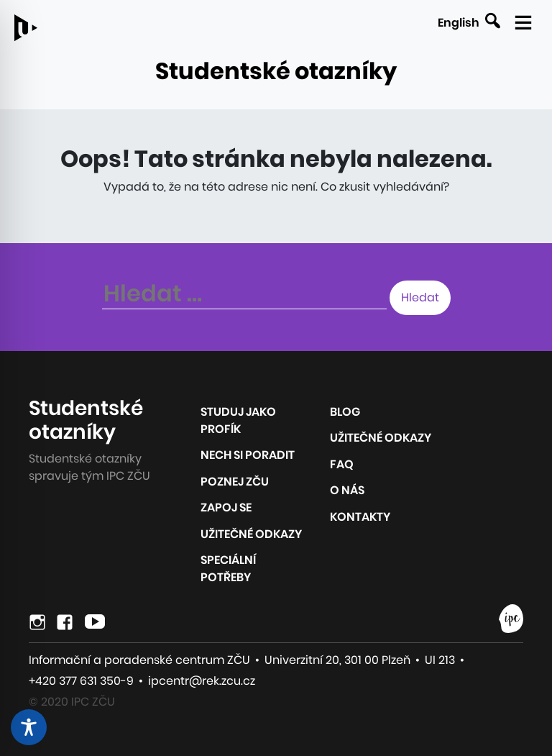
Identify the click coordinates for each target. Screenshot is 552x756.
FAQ (342, 464)
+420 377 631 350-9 (81, 681)
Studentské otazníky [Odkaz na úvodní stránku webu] (276, 71)
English (459, 23)
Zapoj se (226, 507)
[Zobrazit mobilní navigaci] (522, 19)
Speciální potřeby (228, 569)
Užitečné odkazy (251, 534)
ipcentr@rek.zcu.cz (202, 681)
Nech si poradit (248, 455)
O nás (347, 490)
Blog (345, 412)
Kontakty (360, 517)
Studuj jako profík (238, 420)
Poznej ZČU (235, 482)
